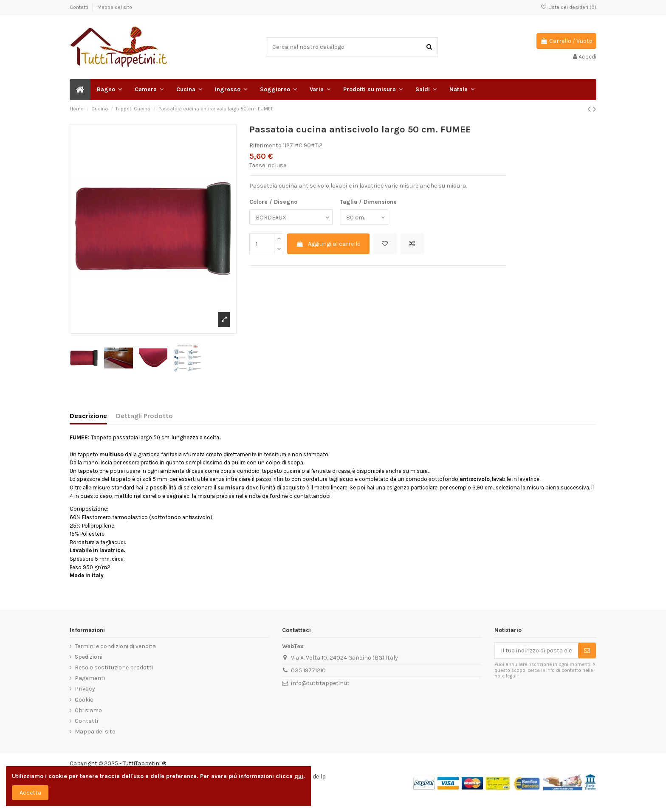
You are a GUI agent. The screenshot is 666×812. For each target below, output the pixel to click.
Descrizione (88, 416)
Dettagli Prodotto (144, 416)
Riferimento (265, 145)
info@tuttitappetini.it (320, 683)
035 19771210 (308, 670)
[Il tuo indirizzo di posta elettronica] (536, 651)
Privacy (85, 689)
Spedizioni (89, 657)
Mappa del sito (115, 7)
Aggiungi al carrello (328, 244)
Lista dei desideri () (569, 7)
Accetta (30, 793)
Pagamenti (90, 678)
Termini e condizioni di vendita (115, 646)
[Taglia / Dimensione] (364, 217)
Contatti (80, 7)
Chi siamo (88, 710)
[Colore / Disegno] (291, 217)
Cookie (84, 700)
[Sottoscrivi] (587, 651)
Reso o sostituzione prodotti (114, 667)
